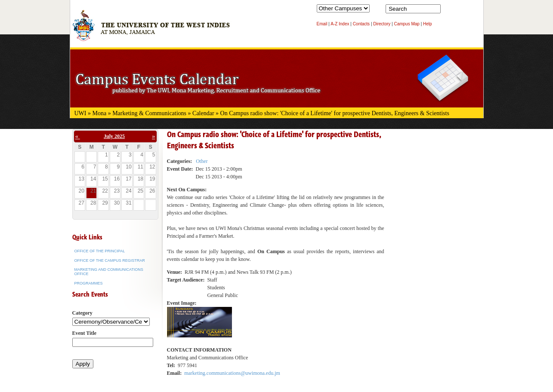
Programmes (89, 283)
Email (322, 24)
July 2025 (114, 136)
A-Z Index (340, 24)
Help (428, 24)
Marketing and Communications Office (109, 272)
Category (82, 313)
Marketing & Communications (149, 113)
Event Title (85, 333)
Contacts (361, 24)
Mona (100, 113)
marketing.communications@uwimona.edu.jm (232, 373)
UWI (80, 113)
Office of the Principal (100, 251)
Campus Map (406, 24)
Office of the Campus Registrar (110, 260)
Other (202, 161)
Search (449, 11)
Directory (382, 24)
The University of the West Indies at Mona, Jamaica (151, 30)
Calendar (203, 113)
